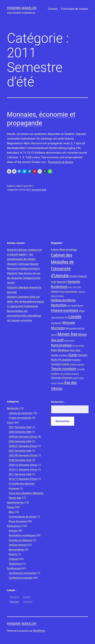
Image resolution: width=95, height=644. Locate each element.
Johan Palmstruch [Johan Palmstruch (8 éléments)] (58, 317)
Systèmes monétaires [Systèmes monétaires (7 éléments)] (77, 364)
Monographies (17, 550)
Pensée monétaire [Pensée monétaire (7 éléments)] (78, 346)
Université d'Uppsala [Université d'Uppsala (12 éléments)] (61, 378)
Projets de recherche (20, 418)
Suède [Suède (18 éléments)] (73, 355)
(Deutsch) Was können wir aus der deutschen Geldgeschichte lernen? (24, 278)
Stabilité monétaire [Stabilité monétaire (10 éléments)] (59, 355)
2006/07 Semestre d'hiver (23, 446)
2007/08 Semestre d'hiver (23, 455)
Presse (11, 507)
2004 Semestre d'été (20, 432)
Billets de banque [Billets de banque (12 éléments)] (68, 250)
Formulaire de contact (75, 9)
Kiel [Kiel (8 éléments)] (67, 317)
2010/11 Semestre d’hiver (23, 470)
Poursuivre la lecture (61, 162)
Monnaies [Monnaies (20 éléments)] (58, 328)
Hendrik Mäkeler (22, 8)
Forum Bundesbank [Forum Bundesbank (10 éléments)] (68, 292)
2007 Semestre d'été (20, 451)
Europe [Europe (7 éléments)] (70, 287)
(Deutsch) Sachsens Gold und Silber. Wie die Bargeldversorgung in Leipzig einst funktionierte (25, 301)
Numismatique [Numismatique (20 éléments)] (61, 345)
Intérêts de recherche (20, 413)
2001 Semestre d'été (20, 427)
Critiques (14, 559)
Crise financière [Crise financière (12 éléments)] (59, 282)
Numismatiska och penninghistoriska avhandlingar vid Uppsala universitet (24, 316)
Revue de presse (18, 521)
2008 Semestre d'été (20, 460)
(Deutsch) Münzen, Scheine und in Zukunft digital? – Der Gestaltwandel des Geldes (24, 254)
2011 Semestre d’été (36, 190)
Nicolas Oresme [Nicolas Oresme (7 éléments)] (69, 341)
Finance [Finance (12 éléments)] (55, 291)
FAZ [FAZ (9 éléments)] (75, 287)
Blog (11, 512)
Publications (14, 526)
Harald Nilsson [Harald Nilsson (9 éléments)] (77, 305)
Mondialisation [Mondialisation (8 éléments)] (56, 323)
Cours (10, 422)
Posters (13, 554)
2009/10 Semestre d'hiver (23, 465)
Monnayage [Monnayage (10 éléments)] (71, 328)
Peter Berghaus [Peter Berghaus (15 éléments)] (60, 350)
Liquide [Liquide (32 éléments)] (75, 317)
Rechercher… (58, 402)
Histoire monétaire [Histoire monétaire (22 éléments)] (65, 310)
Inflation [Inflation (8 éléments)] (82, 311)
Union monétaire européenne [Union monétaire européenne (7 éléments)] (69, 374)
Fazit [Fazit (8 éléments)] (79, 287)
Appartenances (15, 502)
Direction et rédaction (21, 540)
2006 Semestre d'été (20, 441)
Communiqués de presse (22, 517)
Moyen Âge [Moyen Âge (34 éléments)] (68, 334)
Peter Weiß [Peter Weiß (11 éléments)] (75, 350)
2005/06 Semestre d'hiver (23, 437)
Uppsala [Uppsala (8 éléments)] (76, 378)
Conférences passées (21, 578)
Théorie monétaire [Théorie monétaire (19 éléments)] (63, 369)
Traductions (15, 564)
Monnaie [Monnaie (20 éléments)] (69, 323)
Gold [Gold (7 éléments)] (69, 306)
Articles (13, 531)
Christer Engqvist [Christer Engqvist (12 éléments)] (78, 276)
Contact (53, 9)
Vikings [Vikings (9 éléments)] (60, 383)
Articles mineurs (18, 545)
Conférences (14, 568)
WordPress (39, 631)
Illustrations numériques (22, 535)
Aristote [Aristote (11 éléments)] (55, 250)
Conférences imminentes (23, 573)
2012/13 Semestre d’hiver (23, 479)
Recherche (13, 408)
